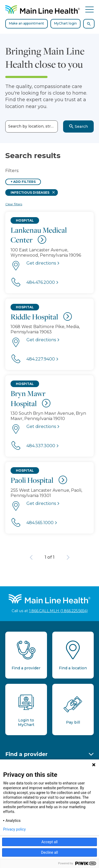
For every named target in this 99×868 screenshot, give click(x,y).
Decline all (50, 852)
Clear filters (14, 204)
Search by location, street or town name (33, 126)
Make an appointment (27, 23)
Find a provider (26, 754)
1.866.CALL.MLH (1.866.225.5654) (58, 611)
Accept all (50, 842)
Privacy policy (14, 829)
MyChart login (65, 23)
